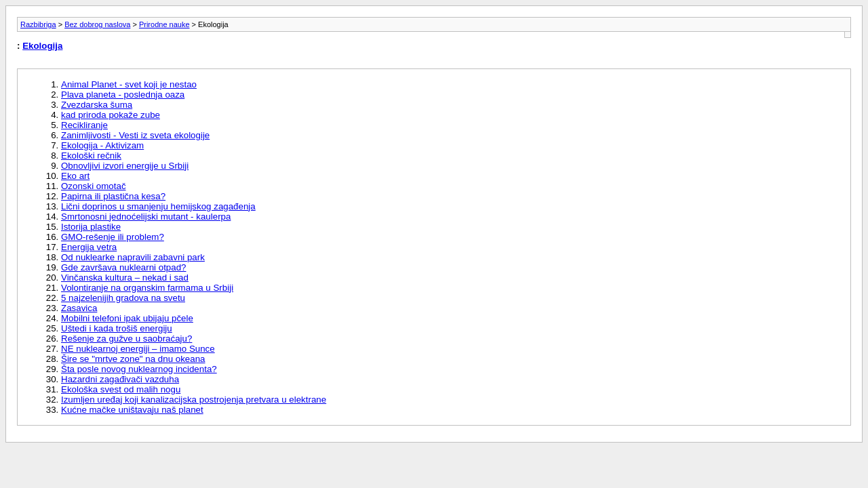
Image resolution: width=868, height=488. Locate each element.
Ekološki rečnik (91, 156)
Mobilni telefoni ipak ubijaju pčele (127, 318)
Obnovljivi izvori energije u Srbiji (125, 166)
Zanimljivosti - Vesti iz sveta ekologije (135, 135)
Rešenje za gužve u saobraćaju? (126, 339)
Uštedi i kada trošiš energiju (117, 328)
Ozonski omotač (94, 186)
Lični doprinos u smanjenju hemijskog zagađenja (158, 206)
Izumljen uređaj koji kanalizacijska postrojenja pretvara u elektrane (194, 400)
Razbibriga (38, 24)
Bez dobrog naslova (97, 24)
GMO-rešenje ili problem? (113, 237)
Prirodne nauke (164, 24)
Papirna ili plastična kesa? (113, 196)
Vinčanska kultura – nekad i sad (125, 278)
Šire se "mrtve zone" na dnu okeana (133, 359)
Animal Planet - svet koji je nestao (129, 84)
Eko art (75, 176)
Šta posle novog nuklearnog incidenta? (139, 369)
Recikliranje (84, 125)
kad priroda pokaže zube (111, 115)
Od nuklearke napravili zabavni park (133, 257)
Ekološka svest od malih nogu (121, 389)
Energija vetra (89, 247)
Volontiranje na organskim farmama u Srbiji (147, 288)
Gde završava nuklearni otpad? (124, 267)
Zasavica (79, 308)
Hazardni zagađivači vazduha (120, 379)
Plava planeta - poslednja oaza (123, 95)
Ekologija (42, 46)
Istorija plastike (91, 227)
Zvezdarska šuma (97, 105)
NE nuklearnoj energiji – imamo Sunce (138, 349)
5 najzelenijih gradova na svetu (123, 298)
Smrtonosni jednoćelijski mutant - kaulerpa (146, 217)
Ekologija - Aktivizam (102, 145)
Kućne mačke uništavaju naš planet (132, 410)
